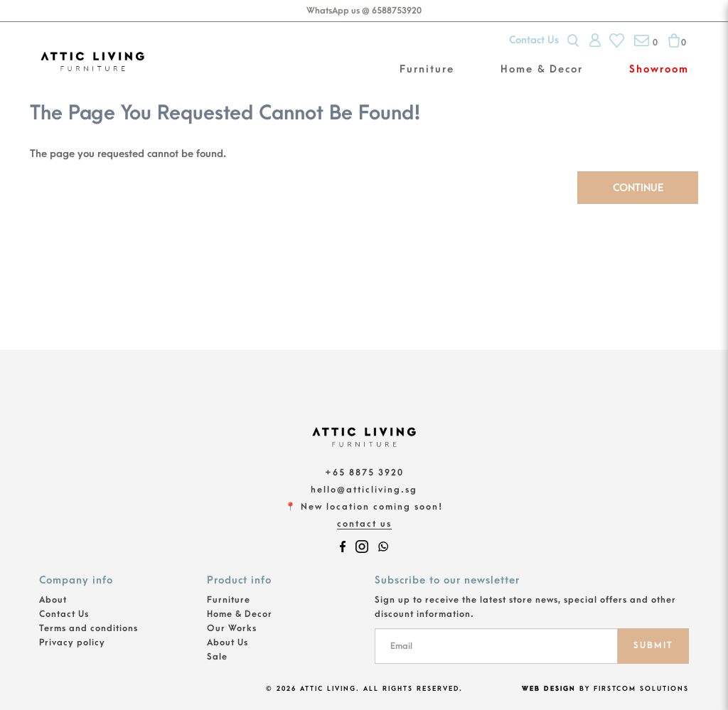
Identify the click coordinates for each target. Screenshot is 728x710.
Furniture (229, 600)
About (53, 600)
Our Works (232, 628)
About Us (227, 642)
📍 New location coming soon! (364, 507)
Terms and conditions (89, 628)
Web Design (549, 689)
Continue (638, 188)
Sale (217, 657)
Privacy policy (72, 642)
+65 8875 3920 (364, 473)
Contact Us (534, 40)
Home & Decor (240, 614)
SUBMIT (653, 645)
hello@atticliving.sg (364, 490)
